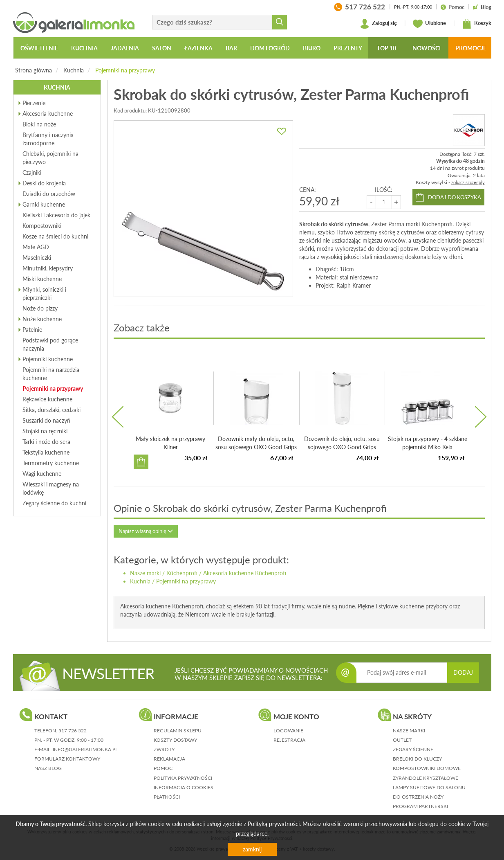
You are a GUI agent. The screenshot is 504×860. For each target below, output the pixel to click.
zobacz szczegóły (468, 182)
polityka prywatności (183, 778)
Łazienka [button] (198, 48)
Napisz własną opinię (146, 531)
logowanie (288, 731)
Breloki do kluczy (417, 759)
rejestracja (289, 740)
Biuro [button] (312, 48)
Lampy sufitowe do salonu (429, 787)
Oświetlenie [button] (39, 48)
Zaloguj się (378, 24)
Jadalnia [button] (125, 48)
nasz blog (48, 768)
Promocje (471, 48)
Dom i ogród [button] (270, 48)
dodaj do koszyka (455, 197)
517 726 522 (73, 731)
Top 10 (386, 48)
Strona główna (34, 70)
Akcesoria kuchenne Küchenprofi (245, 573)
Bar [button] (231, 48)
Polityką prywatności (274, 824)
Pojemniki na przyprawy (125, 70)
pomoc (163, 768)
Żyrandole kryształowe (426, 778)
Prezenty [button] (348, 48)
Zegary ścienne (413, 749)
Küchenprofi (182, 573)
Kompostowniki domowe (427, 768)
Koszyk (477, 24)
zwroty (164, 749)
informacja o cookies (184, 787)
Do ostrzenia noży (418, 797)
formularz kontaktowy (67, 759)
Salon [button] (162, 48)
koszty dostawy (175, 740)
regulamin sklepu (178, 731)
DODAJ (463, 672)
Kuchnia (74, 70)
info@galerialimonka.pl (85, 749)
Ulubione (429, 24)
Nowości (427, 48)
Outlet (402, 740)
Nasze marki (145, 573)
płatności (167, 797)
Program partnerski (420, 806)
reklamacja (169, 759)
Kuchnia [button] (84, 48)
